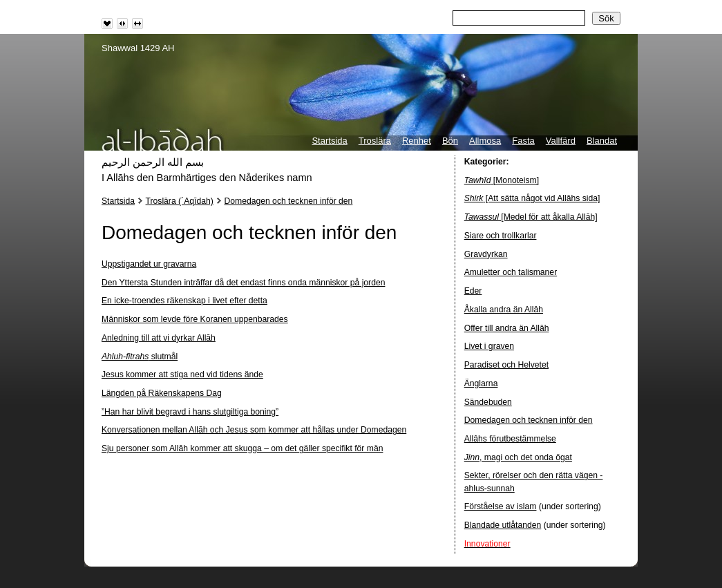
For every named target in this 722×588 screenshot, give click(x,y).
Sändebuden (488, 402)
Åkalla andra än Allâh (504, 310)
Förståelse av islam (501, 506)
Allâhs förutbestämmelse (510, 439)
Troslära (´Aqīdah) (180, 201)
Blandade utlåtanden (503, 525)
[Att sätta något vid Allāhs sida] (532, 198)
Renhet (417, 141)
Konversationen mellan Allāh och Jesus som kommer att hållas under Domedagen (254, 430)
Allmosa (485, 141)
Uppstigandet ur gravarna (149, 264)
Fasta (523, 141)
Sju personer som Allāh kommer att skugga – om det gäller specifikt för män (242, 448)
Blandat (602, 141)
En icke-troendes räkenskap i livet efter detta (184, 301)
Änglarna (481, 383)
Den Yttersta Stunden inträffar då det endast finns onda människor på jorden (243, 283)
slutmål (140, 357)
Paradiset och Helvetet (506, 365)
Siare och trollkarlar (501, 236)
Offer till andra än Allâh (507, 328)
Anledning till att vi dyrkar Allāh (159, 338)
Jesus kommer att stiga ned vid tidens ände (182, 374)
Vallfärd (561, 141)
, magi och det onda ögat (518, 457)
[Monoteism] (502, 180)
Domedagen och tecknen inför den (289, 201)
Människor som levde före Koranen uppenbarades (195, 319)
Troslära (375, 141)
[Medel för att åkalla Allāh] (531, 217)
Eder (473, 291)
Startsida (329, 141)
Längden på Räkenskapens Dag (162, 393)
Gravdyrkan (486, 254)
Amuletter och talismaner (511, 272)
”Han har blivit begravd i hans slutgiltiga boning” (190, 412)
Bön (450, 141)
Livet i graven (489, 346)
